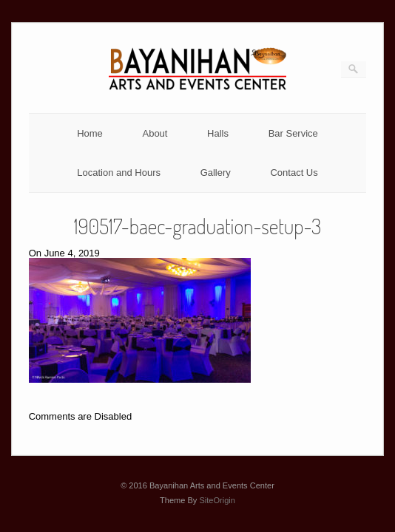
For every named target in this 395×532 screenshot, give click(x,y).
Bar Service (293, 133)
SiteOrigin (217, 500)
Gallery (216, 173)
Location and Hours (119, 173)
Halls (218, 133)
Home (90, 133)
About (155, 133)
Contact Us (294, 173)
